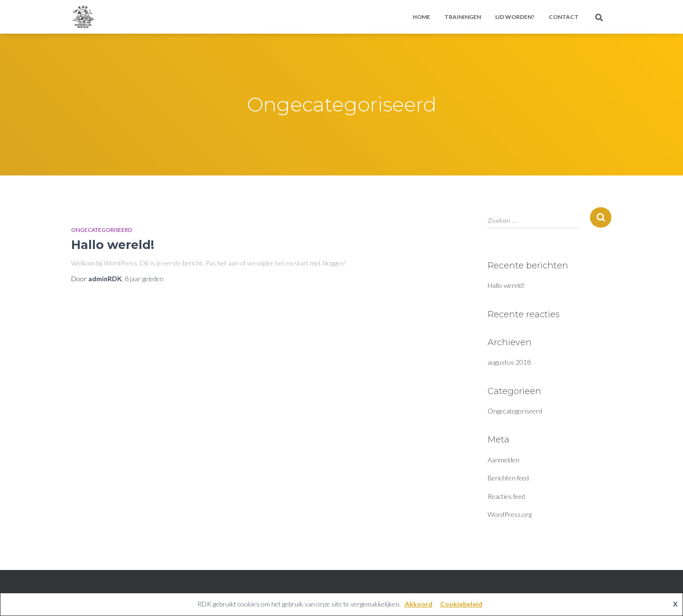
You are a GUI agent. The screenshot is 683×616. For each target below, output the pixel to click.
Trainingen (463, 17)
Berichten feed (508, 478)
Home (421, 17)
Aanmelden (503, 460)
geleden (144, 279)
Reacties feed (506, 496)
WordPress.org (510, 514)
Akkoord (419, 604)
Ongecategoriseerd (102, 230)
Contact (564, 17)
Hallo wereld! (113, 245)
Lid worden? (515, 17)
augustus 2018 (509, 362)
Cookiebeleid (461, 604)
